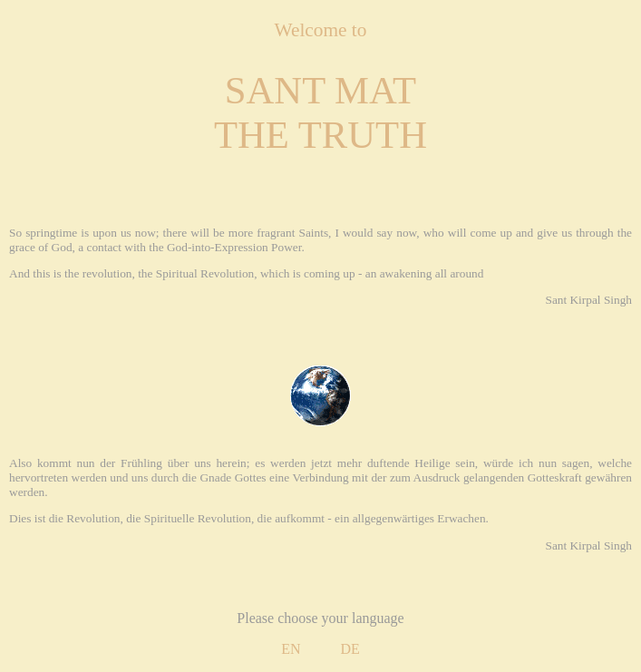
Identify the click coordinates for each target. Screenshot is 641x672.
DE (350, 649)
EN (291, 649)
